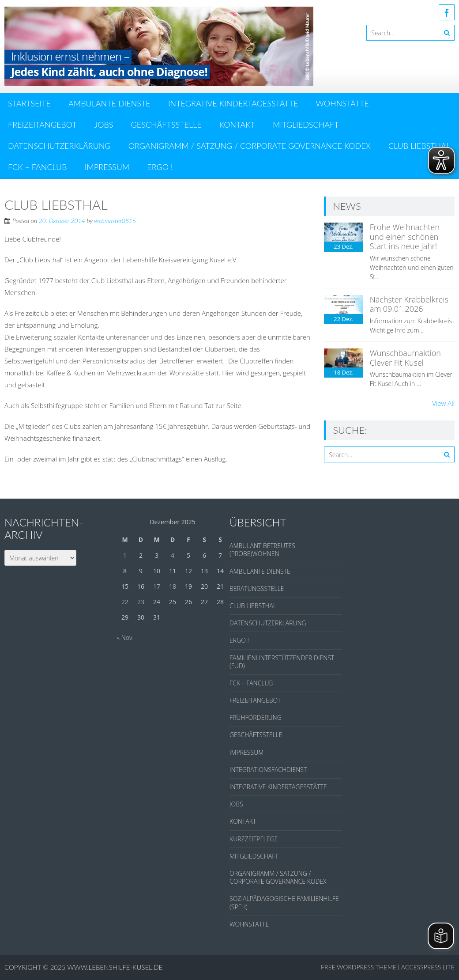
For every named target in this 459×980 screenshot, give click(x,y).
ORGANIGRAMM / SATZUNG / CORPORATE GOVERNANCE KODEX (250, 146)
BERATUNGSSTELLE (257, 588)
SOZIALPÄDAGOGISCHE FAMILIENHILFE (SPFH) (284, 902)
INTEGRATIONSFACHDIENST (268, 770)
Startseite (29, 103)
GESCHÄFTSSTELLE (166, 125)
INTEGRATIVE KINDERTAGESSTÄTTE (233, 103)
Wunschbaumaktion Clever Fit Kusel (405, 358)
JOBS (104, 125)
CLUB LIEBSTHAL (419, 146)
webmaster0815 (115, 221)
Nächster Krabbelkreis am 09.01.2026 (409, 304)
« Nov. (125, 638)
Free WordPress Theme (359, 967)
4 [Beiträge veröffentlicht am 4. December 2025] (173, 555)
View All (443, 403)
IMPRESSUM (107, 167)
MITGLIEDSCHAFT (306, 125)
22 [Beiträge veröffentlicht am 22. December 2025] (125, 602)
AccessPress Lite (428, 967)
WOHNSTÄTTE (342, 103)
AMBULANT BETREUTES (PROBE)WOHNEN (262, 550)
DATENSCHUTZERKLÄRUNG (59, 146)
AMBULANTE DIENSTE (109, 103)
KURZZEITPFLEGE (254, 839)
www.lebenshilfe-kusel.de (115, 967)
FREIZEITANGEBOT (42, 125)
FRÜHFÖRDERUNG (256, 717)
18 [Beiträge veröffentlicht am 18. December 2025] (173, 586)
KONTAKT (237, 125)
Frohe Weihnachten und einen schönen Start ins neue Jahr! (405, 236)
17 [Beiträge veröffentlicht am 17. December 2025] (157, 586)
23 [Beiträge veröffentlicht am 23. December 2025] (141, 602)
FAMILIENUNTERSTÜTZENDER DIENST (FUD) (282, 662)
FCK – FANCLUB (38, 167)
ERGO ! (160, 167)
